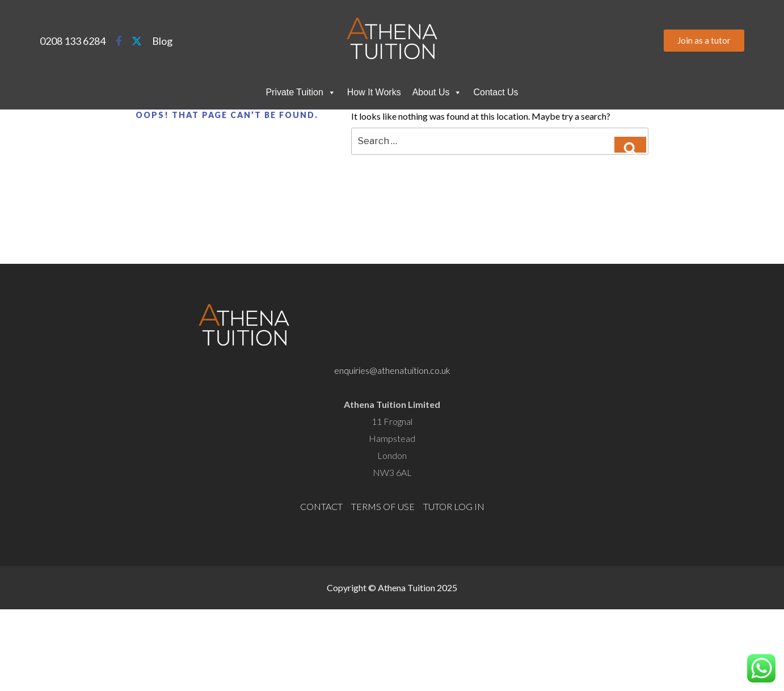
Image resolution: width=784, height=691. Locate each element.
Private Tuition (300, 92)
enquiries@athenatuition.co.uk (392, 370)
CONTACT (321, 506)
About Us (437, 92)
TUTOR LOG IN (454, 506)
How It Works (374, 92)
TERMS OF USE (383, 506)
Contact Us (496, 92)
